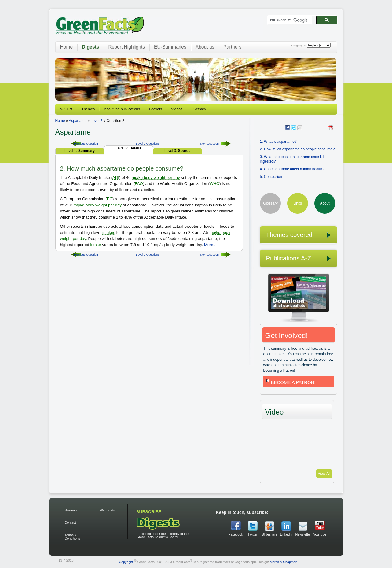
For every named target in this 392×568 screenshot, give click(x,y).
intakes (109, 232)
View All (324, 474)
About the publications (122, 109)
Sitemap (71, 510)
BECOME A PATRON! (290, 382)
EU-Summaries (170, 47)
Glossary (199, 109)
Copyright (126, 562)
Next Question (209, 144)
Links (298, 203)
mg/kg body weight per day (156, 177)
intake (95, 245)
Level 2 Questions (148, 144)
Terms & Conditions (73, 537)
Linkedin (286, 534)
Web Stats (108, 510)
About (325, 203)
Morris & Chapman (284, 562)
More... (210, 245)
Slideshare (269, 534)
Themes (88, 109)
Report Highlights (126, 47)
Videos (177, 109)
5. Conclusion (271, 177)
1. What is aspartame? (278, 142)
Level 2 (97, 121)
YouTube (320, 534)
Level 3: (177, 151)
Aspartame (78, 121)
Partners (232, 47)
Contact (70, 522)
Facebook (236, 534)
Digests (90, 47)
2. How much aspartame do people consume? (297, 149)
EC (110, 199)
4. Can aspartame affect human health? (292, 169)
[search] (289, 20)
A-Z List (66, 109)
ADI (116, 177)
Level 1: (80, 151)
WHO (214, 184)
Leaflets (156, 109)
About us (205, 47)
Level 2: (129, 148)
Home (67, 47)
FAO (139, 184)
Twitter (253, 534)
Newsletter (303, 534)
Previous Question (86, 144)
